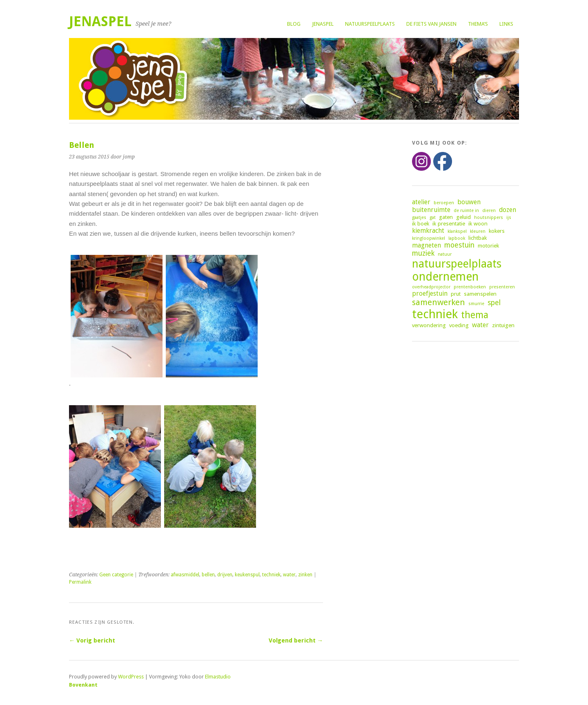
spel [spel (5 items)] (494, 303)
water (289, 575)
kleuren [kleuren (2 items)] (478, 231)
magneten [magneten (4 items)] (427, 245)
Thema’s (478, 24)
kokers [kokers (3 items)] (497, 231)
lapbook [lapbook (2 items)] (457, 238)
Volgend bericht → (296, 640)
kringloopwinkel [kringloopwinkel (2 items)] (429, 238)
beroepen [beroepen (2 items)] (444, 203)
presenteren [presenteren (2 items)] (502, 287)
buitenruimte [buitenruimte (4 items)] (431, 210)
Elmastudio (218, 677)
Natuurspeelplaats (370, 24)
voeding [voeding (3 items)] (459, 325)
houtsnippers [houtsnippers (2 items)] (489, 218)
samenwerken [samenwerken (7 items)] (439, 302)
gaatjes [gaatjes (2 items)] (419, 218)
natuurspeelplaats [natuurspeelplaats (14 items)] (457, 264)
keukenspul (247, 575)
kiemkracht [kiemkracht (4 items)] (428, 231)
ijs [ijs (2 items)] (509, 218)
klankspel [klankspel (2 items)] (457, 231)
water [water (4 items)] (480, 325)
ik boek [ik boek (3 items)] (421, 223)
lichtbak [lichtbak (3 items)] (478, 238)
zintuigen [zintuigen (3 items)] (503, 325)
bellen (208, 575)
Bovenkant (83, 685)
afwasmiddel (185, 575)
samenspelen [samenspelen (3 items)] (480, 294)
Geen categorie (116, 575)
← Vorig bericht (92, 640)
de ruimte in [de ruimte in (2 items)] (466, 211)
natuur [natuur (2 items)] (445, 254)
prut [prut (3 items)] (456, 294)
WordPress (131, 677)
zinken (305, 575)
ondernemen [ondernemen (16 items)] (445, 277)
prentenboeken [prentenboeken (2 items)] (470, 287)
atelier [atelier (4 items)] (421, 202)
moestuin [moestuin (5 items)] (459, 245)
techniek (271, 575)
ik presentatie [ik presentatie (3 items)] (449, 223)
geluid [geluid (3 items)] (463, 217)
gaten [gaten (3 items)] (446, 217)
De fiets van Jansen (431, 24)
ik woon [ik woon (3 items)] (478, 223)
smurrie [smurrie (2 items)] (476, 304)
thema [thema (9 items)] (475, 315)
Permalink (80, 582)
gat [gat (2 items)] (433, 218)
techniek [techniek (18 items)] (435, 314)
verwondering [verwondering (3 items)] (429, 325)
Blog (294, 24)
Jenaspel (323, 24)
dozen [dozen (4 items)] (508, 210)
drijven (225, 575)
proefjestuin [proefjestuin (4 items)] (430, 293)
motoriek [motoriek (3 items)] (488, 245)
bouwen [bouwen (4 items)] (469, 202)
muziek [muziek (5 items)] (423, 253)
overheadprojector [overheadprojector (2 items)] (431, 287)
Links (506, 24)
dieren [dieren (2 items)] (489, 211)
